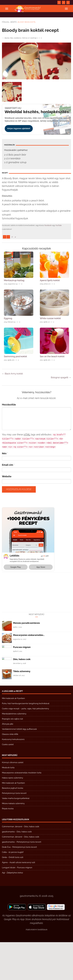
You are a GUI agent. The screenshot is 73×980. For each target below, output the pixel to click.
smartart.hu (13, 108)
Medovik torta (8, 805)
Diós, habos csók (22, 697)
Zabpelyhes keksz (15, 911)
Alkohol (7, 38)
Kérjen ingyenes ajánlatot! (19, 128)
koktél (16, 38)
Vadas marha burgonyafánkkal (16, 836)
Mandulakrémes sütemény (14, 752)
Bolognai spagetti (61, 415)
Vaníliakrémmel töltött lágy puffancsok (19, 767)
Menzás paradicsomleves (26, 661)
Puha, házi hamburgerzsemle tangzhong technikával (26, 741)
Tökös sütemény (22, 709)
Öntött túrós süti (16, 895)
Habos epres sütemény (13, 816)
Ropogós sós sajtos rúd (12, 757)
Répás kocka (8, 846)
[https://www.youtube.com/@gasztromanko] (64, 2)
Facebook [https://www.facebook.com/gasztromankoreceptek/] (48, 225)
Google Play (16, 605)
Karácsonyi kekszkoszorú (13, 777)
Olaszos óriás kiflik (10, 772)
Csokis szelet (8, 782)
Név (4, 491)
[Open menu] (7, 9)
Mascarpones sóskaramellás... (29, 673)
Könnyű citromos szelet (13, 800)
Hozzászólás (9, 442)
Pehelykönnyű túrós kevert (14, 831)
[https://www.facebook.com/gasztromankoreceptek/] (59, 2)
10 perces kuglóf (16, 890)
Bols (12, 38)
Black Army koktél (12, 411)
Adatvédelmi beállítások (37, 967)
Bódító (14, 22)
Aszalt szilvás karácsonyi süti (22, 900)
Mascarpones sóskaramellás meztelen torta (22, 811)
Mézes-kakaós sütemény (13, 841)
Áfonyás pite (8, 762)
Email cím (8, 503)
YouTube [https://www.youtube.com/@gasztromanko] (59, 225)
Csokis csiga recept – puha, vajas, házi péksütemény (25, 746)
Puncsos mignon (22, 685)
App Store (41, 605)
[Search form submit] (68, 2)
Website (7, 514)
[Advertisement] (36, 259)
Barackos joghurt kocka (13, 826)
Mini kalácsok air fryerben (13, 736)
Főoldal (6, 22)
